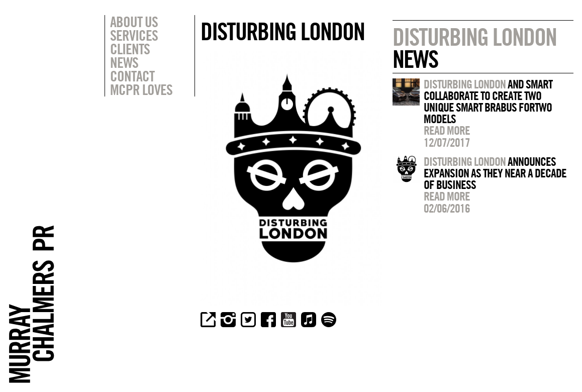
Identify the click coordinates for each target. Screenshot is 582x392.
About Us (134, 22)
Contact (132, 76)
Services (134, 35)
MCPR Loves (141, 89)
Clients (130, 49)
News (124, 62)
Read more (447, 130)
